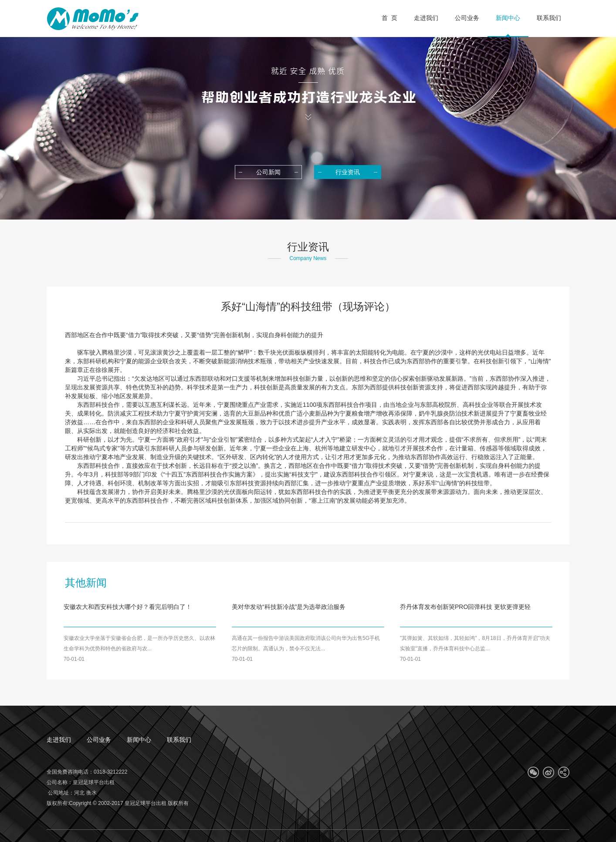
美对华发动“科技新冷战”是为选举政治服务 (289, 607)
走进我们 (59, 740)
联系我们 (179, 740)
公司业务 (99, 740)
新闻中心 (139, 740)
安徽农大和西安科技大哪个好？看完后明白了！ (128, 607)
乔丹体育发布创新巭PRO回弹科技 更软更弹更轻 (465, 607)
